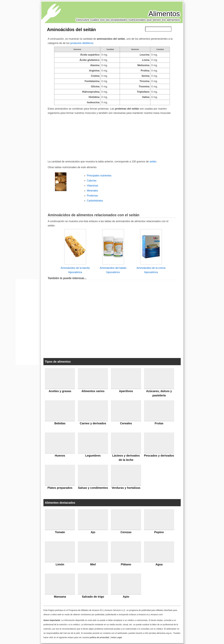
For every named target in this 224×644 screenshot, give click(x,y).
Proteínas (92, 196)
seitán (153, 162)
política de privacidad (99, 637)
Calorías (92, 181)
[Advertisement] (112, 137)
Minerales (92, 191)
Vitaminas (92, 186)
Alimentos (164, 14)
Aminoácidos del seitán (71, 30)
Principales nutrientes (99, 176)
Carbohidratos (95, 201)
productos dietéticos (82, 43)
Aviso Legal (116, 637)
